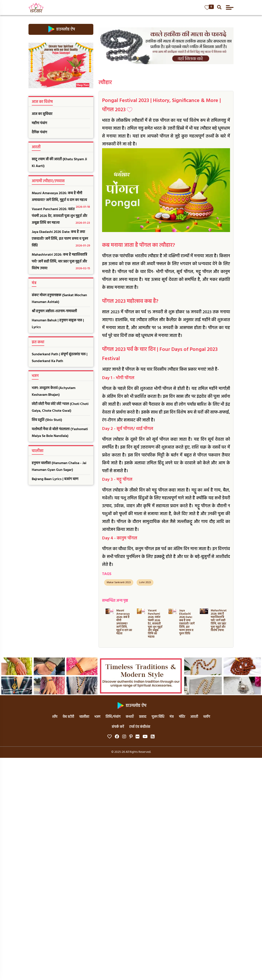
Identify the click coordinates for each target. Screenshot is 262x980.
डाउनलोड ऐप (61, 29)
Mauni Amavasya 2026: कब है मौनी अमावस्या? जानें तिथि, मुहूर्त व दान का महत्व (61, 198)
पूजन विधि (158, 717)
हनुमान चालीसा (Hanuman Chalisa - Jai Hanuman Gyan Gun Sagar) (59, 467)
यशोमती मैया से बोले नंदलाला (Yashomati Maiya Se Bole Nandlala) (60, 433)
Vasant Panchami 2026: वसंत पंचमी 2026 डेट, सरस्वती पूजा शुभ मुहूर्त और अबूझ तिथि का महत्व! (61, 216)
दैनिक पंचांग (39, 132)
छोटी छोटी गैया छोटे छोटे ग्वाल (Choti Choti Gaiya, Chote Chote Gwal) (60, 407)
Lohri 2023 (145, 582)
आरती (194, 717)
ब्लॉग (207, 717)
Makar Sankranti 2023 (119, 582)
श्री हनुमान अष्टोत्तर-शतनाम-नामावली (54, 311)
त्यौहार (105, 83)
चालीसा (84, 717)
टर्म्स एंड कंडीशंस (140, 727)
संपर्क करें (118, 727)
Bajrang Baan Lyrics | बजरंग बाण (55, 479)
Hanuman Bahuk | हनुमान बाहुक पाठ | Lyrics (58, 324)
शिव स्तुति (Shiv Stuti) (47, 420)
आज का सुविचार (42, 114)
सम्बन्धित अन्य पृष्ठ (115, 601)
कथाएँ (130, 717)
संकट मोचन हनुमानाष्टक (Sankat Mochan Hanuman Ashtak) (59, 299)
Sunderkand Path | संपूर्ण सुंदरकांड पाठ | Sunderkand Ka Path (60, 358)
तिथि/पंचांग (113, 717)
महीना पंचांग (39, 123)
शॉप (55, 717)
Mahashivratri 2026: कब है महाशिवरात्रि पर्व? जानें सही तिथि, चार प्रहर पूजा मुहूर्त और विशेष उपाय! (61, 262)
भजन (97, 717)
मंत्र (172, 717)
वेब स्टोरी (68, 717)
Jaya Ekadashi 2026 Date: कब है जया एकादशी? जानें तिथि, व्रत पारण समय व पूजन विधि (61, 239)
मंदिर (182, 717)
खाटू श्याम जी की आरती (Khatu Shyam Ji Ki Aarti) (59, 163)
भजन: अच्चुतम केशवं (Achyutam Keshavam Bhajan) (54, 391)
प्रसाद (143, 717)
